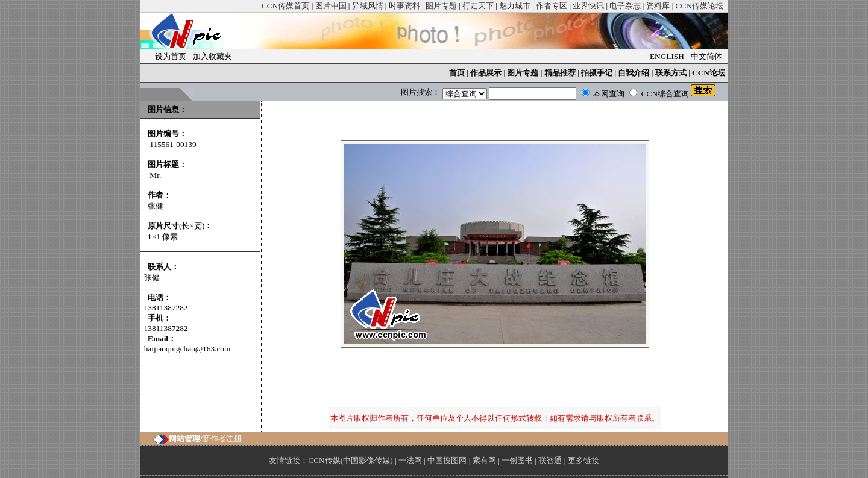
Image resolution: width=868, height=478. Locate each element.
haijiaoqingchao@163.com (187, 349)
